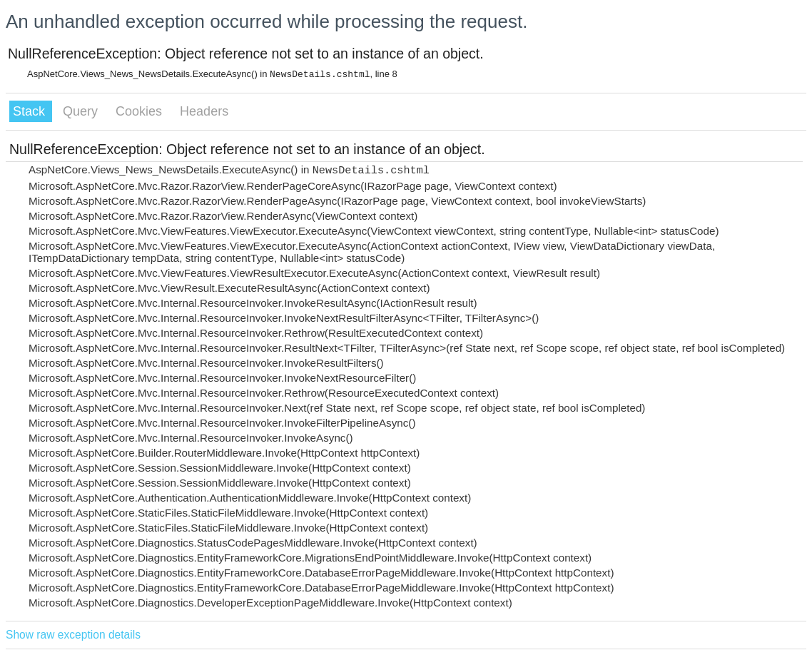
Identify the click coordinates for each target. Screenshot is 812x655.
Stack (31, 111)
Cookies (141, 111)
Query (82, 111)
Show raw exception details (73, 635)
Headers (204, 111)
